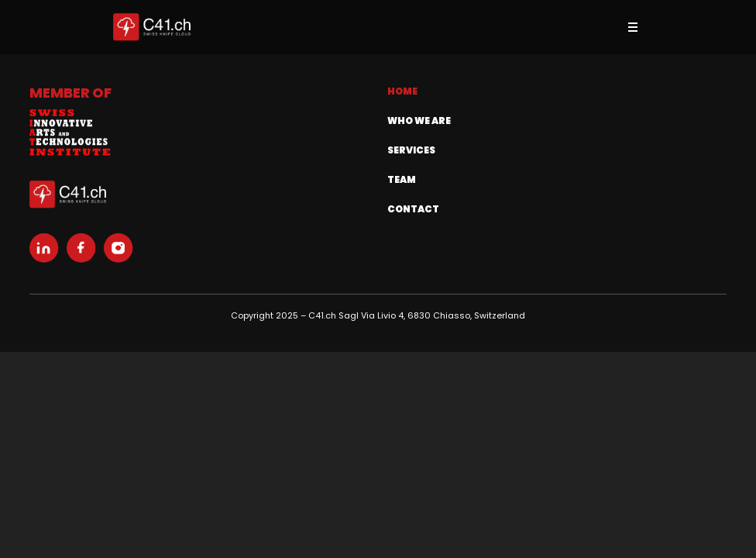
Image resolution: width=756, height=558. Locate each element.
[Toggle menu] (633, 27)
